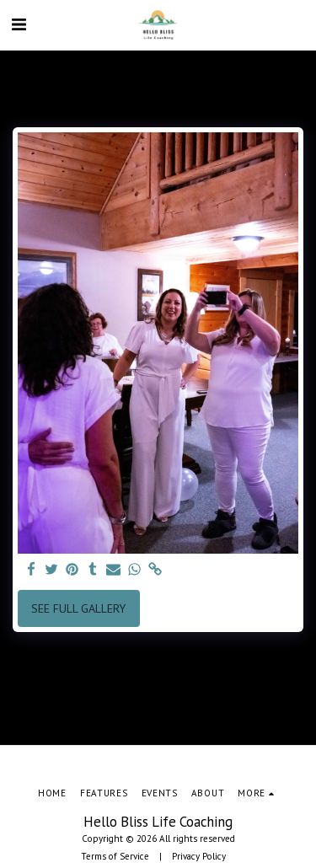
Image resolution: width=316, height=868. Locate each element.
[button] (19, 24)
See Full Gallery (78, 608)
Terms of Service (115, 856)
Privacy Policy (199, 856)
